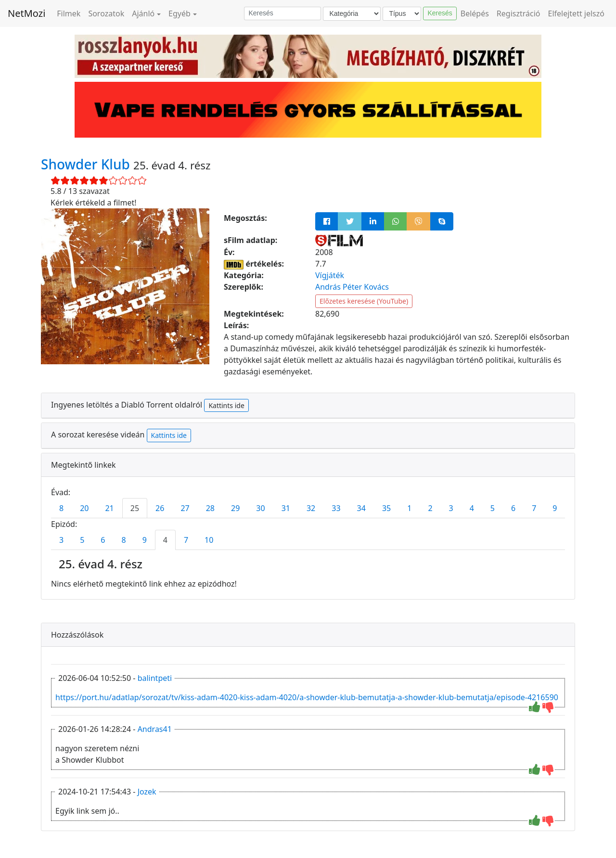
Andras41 (155, 729)
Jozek (147, 792)
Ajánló (143, 13)
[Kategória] (352, 14)
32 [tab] (311, 508)
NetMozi (26, 13)
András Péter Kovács (352, 287)
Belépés (475, 13)
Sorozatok (106, 13)
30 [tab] (260, 508)
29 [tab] (235, 508)
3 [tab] (451, 508)
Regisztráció (519, 13)
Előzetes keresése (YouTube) (364, 301)
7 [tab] (534, 508)
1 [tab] (409, 508)
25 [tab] (135, 508)
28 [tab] (210, 508)
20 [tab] (84, 508)
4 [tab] (472, 508)
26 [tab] (160, 508)
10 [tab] (209, 540)
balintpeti (155, 678)
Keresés (440, 13)
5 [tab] (493, 508)
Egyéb (180, 13)
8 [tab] (61, 508)
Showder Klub (87, 164)
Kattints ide (226, 405)
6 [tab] (513, 508)
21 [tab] (109, 508)
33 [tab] (336, 508)
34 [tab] (361, 508)
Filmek (69, 13)
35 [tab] (386, 508)
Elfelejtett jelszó (577, 13)
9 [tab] (555, 508)
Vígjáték (330, 275)
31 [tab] (286, 508)
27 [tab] (185, 508)
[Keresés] (282, 13)
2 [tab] (430, 508)
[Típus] (402, 14)
